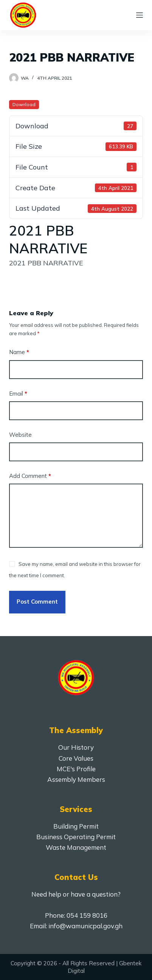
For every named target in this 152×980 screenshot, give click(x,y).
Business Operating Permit (76, 837)
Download (24, 104)
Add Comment (30, 476)
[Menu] (140, 15)
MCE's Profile (76, 769)
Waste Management (76, 847)
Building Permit (76, 826)
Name (19, 352)
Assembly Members (76, 779)
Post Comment (37, 602)
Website (20, 435)
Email (18, 394)
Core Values (76, 758)
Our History (76, 747)
